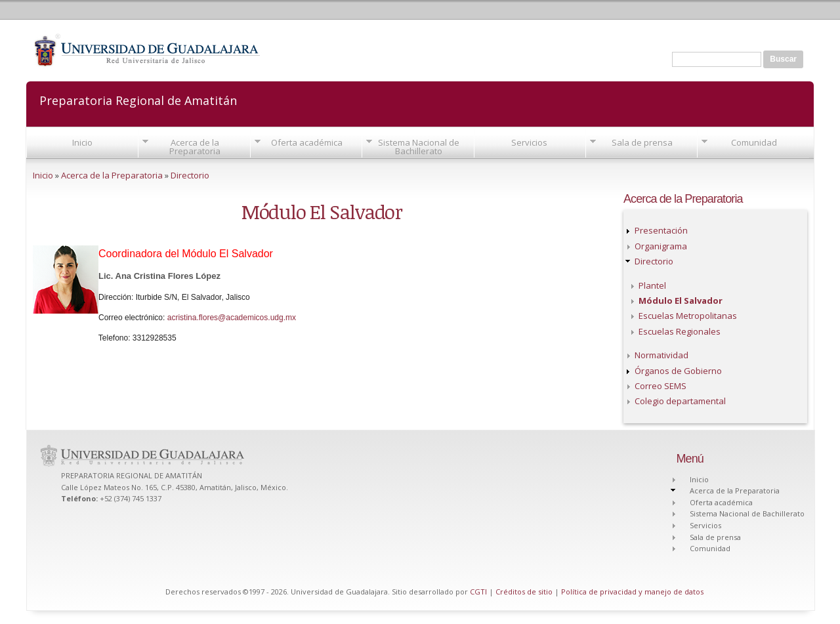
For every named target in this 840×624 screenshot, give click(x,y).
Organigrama (661, 246)
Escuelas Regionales (680, 331)
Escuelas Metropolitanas (688, 316)
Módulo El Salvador (681, 301)
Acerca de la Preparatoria (195, 147)
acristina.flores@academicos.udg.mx (232, 318)
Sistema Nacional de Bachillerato (419, 147)
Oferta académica (307, 142)
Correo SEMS (661, 386)
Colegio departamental (680, 401)
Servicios (529, 142)
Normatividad (661, 355)
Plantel (652, 285)
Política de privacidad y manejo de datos (632, 592)
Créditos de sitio (524, 592)
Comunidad (754, 142)
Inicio (82, 142)
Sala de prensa (642, 142)
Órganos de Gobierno (678, 371)
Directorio (190, 175)
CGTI (478, 592)
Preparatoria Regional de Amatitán (138, 99)
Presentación (661, 230)
